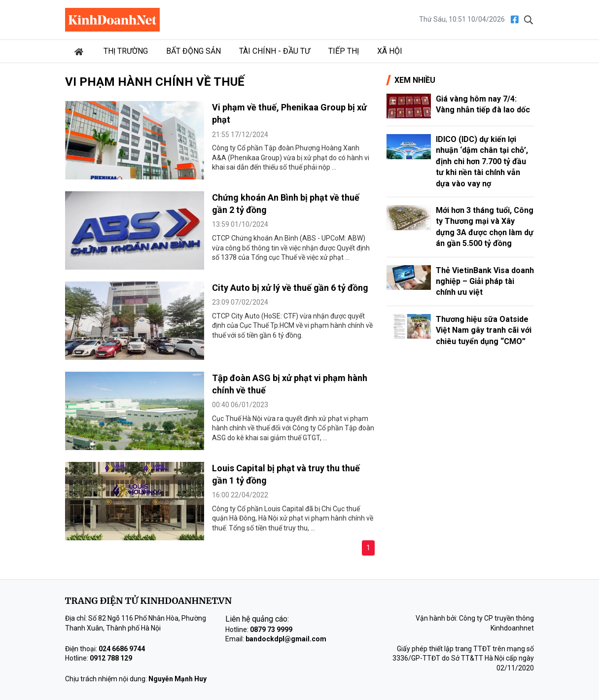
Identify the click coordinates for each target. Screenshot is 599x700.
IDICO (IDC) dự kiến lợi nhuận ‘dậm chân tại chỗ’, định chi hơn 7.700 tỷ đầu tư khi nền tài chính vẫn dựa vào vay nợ (482, 161)
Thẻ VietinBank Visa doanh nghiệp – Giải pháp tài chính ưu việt (485, 281)
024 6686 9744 (122, 649)
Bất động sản (194, 51)
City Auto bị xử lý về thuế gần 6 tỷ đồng (290, 288)
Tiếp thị (344, 51)
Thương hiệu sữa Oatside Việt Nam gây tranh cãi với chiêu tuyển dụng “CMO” (484, 330)
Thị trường (126, 51)
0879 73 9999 (271, 630)
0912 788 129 (111, 658)
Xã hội (390, 51)
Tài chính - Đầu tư (275, 51)
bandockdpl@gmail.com (286, 639)
